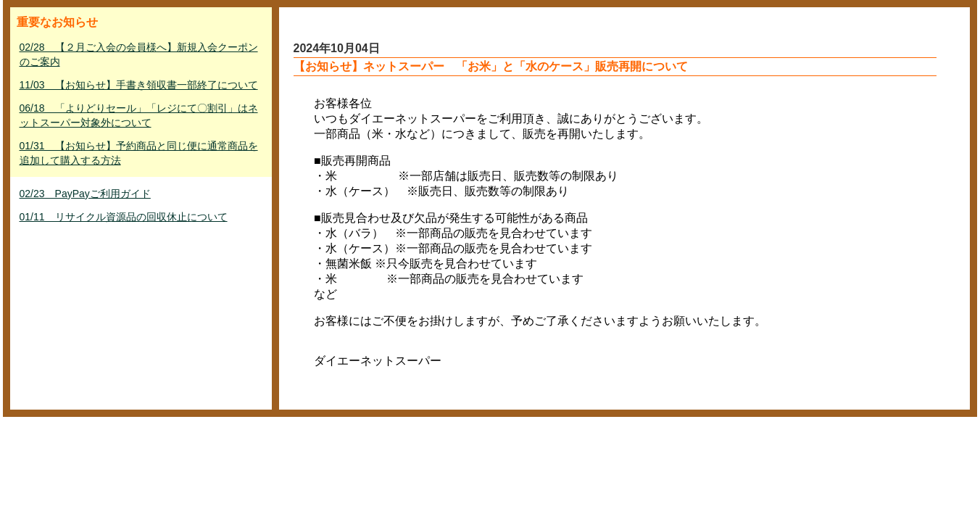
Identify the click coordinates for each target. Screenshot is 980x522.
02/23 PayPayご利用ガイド (85, 194)
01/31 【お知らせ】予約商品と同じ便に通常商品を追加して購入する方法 (139, 153)
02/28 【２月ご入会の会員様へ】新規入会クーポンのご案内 (139, 54)
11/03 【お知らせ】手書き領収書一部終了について (139, 85)
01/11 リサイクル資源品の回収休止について (124, 217)
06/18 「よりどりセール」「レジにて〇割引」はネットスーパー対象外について (139, 115)
